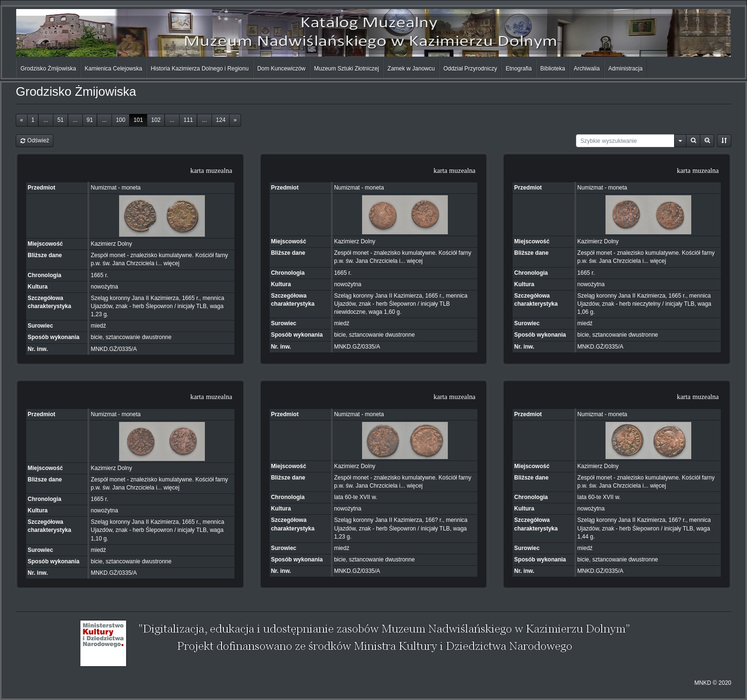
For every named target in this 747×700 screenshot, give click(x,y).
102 (156, 120)
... (46, 120)
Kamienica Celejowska (114, 69)
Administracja (626, 69)
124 (221, 120)
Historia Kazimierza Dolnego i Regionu (199, 69)
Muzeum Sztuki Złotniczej (346, 69)
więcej (171, 263)
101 (138, 120)
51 (60, 120)
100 (121, 120)
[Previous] (22, 120)
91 (90, 120)
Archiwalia (587, 69)
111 (188, 120)
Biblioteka (553, 69)
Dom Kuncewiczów (281, 69)
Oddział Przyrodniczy (470, 69)
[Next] (235, 120)
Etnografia (519, 69)
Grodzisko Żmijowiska (48, 69)
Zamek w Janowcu (411, 69)
